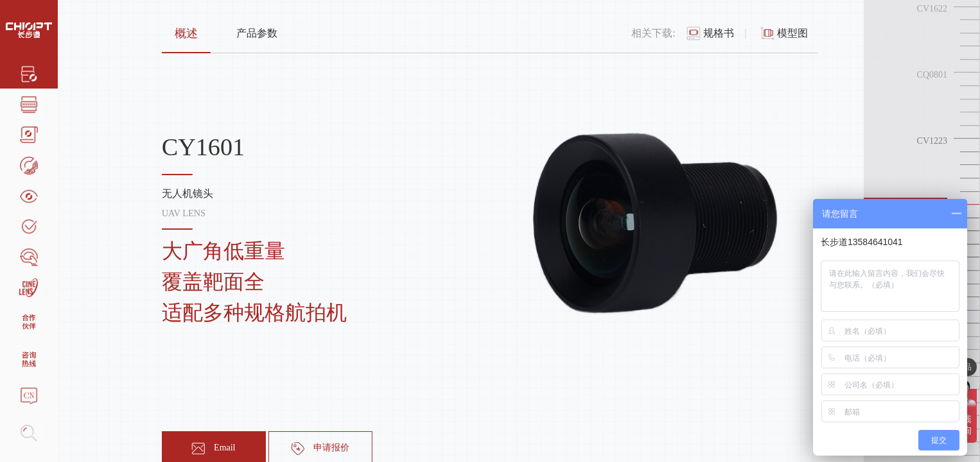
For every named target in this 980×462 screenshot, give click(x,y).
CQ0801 (932, 75)
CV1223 (932, 141)
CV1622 (932, 9)
